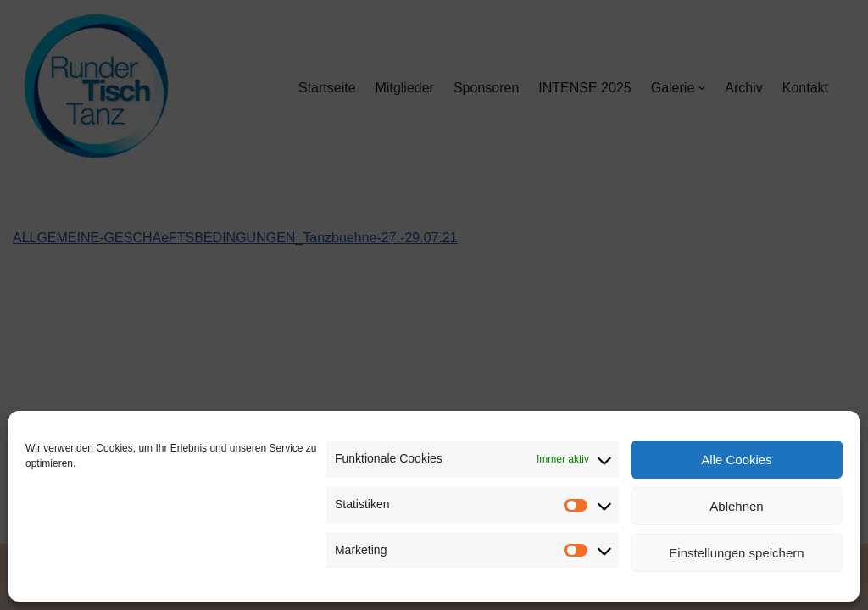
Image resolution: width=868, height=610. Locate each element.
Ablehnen (736, 506)
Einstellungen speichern (736, 553)
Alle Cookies (736, 460)
